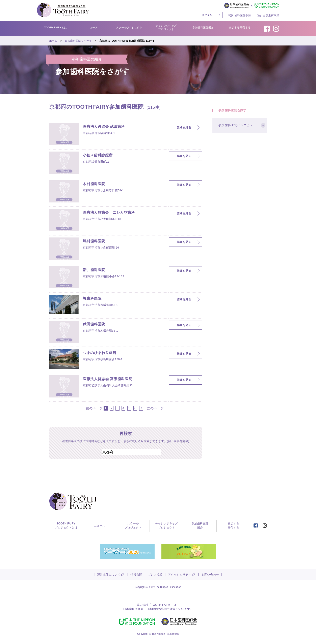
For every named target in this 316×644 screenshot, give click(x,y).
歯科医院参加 (243, 15)
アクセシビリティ (180, 575)
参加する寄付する (233, 526)
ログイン (207, 15)
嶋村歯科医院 (94, 241)
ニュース (92, 27)
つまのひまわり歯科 (100, 353)
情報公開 (136, 575)
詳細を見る (184, 127)
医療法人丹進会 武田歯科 (104, 127)
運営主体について (109, 575)
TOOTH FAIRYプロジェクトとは (66, 526)
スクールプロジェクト (129, 27)
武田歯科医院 (94, 324)
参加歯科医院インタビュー (237, 125)
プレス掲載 (155, 575)
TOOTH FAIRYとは (55, 27)
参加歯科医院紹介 (203, 27)
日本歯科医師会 (133, 609)
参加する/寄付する (240, 27)
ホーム (53, 41)
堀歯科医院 (92, 298)
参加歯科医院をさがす (78, 41)
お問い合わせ (210, 575)
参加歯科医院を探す (232, 110)
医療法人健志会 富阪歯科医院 (108, 379)
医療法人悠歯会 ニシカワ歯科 (109, 213)
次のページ (155, 408)
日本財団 (152, 609)
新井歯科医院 (94, 270)
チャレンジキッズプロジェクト (166, 27)
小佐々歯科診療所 (98, 155)
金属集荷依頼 (271, 15)
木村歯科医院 (94, 184)
